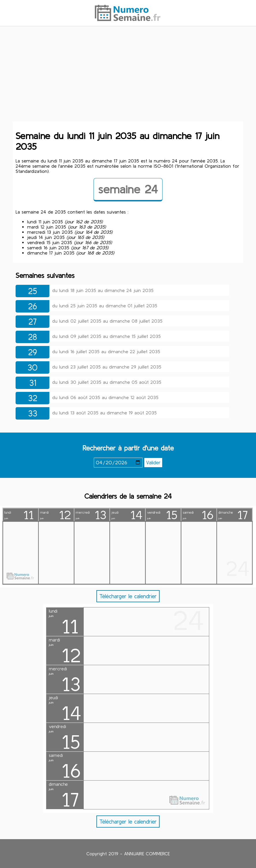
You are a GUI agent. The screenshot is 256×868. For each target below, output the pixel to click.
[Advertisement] (128, 76)
